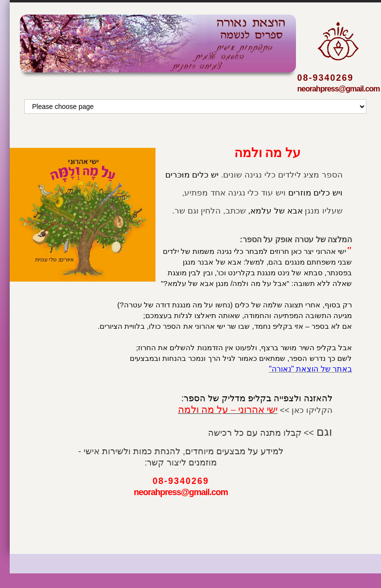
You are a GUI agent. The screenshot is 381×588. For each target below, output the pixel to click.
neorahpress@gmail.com (339, 89)
